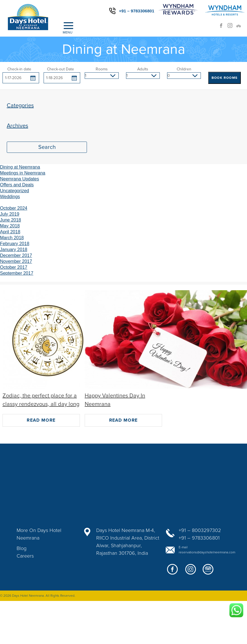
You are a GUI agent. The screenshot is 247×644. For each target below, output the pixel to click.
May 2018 (10, 226)
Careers (25, 556)
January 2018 (14, 250)
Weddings (10, 197)
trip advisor (240, 27)
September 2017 (17, 273)
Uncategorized (14, 191)
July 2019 (10, 214)
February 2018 (15, 244)
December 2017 (16, 255)
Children (184, 69)
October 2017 (14, 267)
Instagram (232, 27)
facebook (223, 27)
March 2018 (12, 238)
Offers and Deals (17, 185)
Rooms (102, 69)
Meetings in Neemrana (23, 173)
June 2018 (11, 220)
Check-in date (19, 69)
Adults (143, 69)
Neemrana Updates (20, 179)
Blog (22, 548)
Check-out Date (60, 69)
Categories (20, 106)
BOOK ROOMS (224, 78)
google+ (190, 572)
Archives (17, 126)
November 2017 (16, 261)
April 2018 (10, 232)
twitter (208, 572)
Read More (41, 420)
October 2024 (14, 208)
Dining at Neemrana (20, 167)
